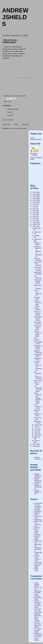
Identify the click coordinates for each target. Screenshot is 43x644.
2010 (34, 222)
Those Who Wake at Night (38, 566)
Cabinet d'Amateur (38, 458)
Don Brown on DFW (38, 323)
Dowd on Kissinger (38, 259)
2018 (34, 206)
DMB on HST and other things (38, 304)
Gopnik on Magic (37, 244)
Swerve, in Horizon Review (37, 313)
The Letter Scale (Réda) (38, 638)
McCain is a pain (38, 418)
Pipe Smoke (37, 530)
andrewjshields (15, 17)
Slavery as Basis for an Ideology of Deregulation (38, 251)
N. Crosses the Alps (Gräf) (38, 630)
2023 (34, 196)
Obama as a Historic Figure (38, 347)
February (37, 437)
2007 (34, 444)
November (38, 232)
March (37, 435)
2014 (34, 214)
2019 (34, 204)
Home (16, 124)
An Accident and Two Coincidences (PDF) (38, 506)
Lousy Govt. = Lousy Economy (38, 269)
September (38, 239)
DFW (36, 338)
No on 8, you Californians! (38, 293)
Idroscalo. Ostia (37, 298)
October (37, 236)
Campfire (37, 510)
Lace (36, 526)
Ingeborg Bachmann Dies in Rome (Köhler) (38, 617)
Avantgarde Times (38, 359)
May (36, 431)
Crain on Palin (37, 383)
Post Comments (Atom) (19, 128)
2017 (34, 208)
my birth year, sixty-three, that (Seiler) (38, 625)
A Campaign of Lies (38, 343)
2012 (34, 218)
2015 (34, 212)
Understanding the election (38, 318)
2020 (34, 202)
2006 (34, 446)
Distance (37, 513)
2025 (34, 192)
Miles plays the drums (38, 273)
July (36, 427)
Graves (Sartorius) (38, 602)
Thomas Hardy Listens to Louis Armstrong (38, 559)
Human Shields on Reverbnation (38, 486)
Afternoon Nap (37, 411)
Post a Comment (8, 120)
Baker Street (38, 381)
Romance (38, 534)
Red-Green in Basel (38, 422)
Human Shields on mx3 (38, 492)
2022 (34, 198)
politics (10, 102)
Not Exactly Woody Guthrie (38, 281)
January (37, 441)
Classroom (38, 511)
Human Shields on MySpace (38, 475)
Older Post (26, 124)
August (37, 425)
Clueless (37, 340)
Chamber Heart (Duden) (37, 594)
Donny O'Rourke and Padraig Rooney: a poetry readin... (38, 398)
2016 (34, 210)
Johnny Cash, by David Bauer (38, 334)
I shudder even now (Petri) (38, 606)
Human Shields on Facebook (38, 480)
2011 (34, 220)
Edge (36, 515)
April (36, 433)
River (36, 533)
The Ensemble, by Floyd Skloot (38, 389)
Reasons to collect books (38, 327)
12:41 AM (10, 115)
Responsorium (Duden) (38, 634)
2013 (34, 216)
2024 (34, 194)
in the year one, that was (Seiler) (38, 611)
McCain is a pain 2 (38, 415)
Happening (38, 520)
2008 (34, 226)
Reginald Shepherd (38, 352)
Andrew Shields (35, 154)
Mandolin (37, 528)
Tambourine (38, 541)
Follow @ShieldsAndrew (36, 139)
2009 (34, 224)
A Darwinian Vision (38, 355)
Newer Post (6, 124)
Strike (36, 539)
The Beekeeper (38, 543)
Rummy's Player (37, 537)
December (38, 228)
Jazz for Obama (37, 309)
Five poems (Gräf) (38, 598)
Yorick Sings (36, 570)
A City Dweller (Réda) (37, 584)
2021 (34, 200)
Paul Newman (38, 277)
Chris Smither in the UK (38, 407)
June (36, 429)
